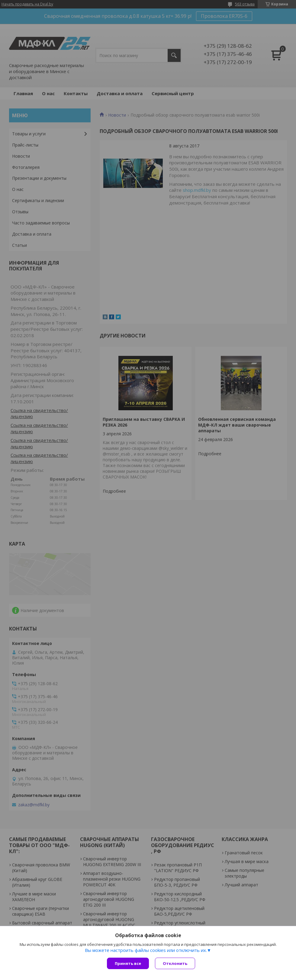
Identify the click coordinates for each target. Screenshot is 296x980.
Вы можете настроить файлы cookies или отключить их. (146, 950)
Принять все (128, 963)
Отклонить (175, 963)
